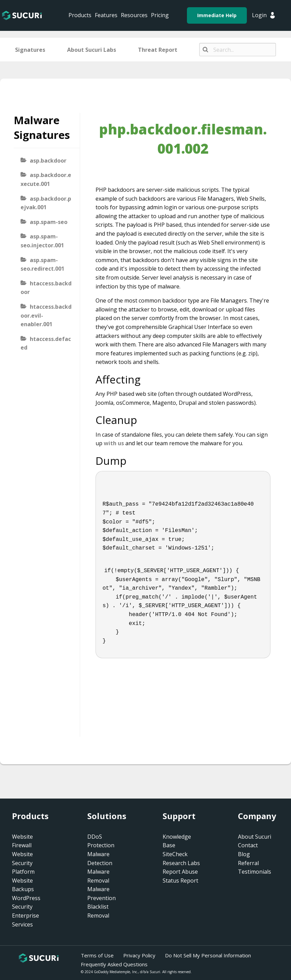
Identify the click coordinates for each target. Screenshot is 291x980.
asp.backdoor (48, 161)
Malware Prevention (102, 894)
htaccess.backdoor (46, 288)
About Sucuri (255, 837)
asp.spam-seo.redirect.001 (42, 264)
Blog (244, 854)
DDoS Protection (101, 841)
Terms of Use (97, 955)
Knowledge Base (177, 841)
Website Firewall (22, 841)
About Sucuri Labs (92, 50)
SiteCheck (175, 854)
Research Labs (181, 863)
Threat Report (158, 50)
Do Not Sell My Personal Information (208, 955)
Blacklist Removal (98, 911)
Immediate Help (217, 15)
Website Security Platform (23, 863)
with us (114, 443)
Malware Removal (98, 876)
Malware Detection (100, 859)
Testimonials (255, 872)
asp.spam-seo (49, 222)
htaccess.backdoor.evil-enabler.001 (46, 315)
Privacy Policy (139, 955)
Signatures (30, 50)
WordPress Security (26, 902)
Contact (248, 845)
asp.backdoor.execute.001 (46, 179)
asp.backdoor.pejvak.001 (46, 203)
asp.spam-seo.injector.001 (42, 241)
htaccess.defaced (46, 343)
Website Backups (23, 885)
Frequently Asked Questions (114, 964)
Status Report (180, 881)
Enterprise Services (26, 920)
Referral (248, 863)
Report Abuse (180, 872)
